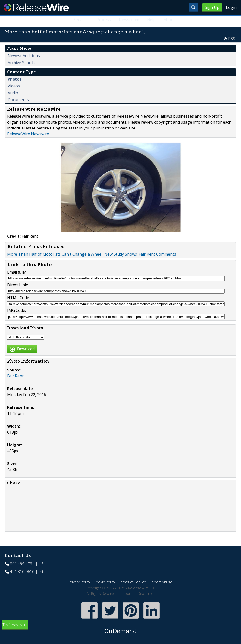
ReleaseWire (36, 7)
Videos (14, 86)
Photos (15, 79)
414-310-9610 (22, 572)
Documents (18, 100)
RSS (232, 39)
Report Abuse (161, 582)
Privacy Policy (79, 582)
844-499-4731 (22, 564)
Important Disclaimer (138, 593)
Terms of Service (132, 582)
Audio (13, 93)
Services (81, 20)
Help (151, 20)
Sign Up (212, 7)
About (169, 20)
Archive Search (21, 63)
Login (231, 7)
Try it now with (120, 629)
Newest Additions (24, 56)
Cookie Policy (104, 582)
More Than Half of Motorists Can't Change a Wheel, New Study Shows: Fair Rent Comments (92, 254)
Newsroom (129, 20)
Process (104, 20)
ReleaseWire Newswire (28, 134)
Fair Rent (15, 376)
